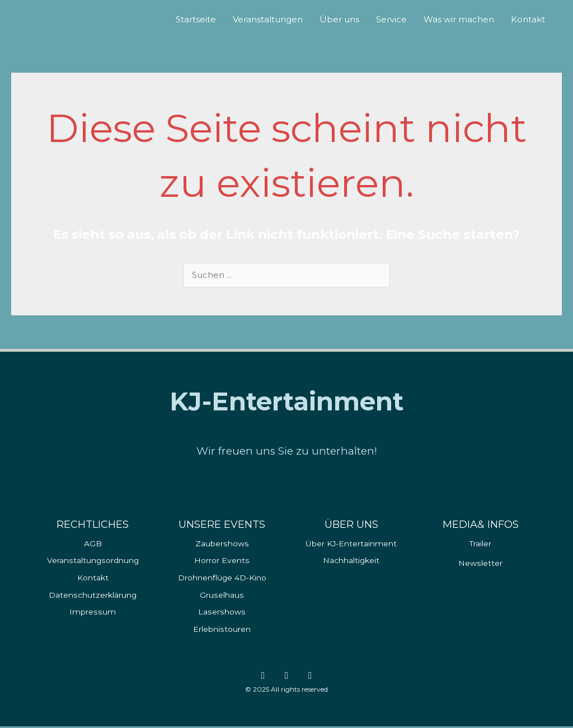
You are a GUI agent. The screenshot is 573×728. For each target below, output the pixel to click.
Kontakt (528, 19)
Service (391, 19)
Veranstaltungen (268, 19)
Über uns (339, 19)
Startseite (196, 19)
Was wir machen (459, 19)
